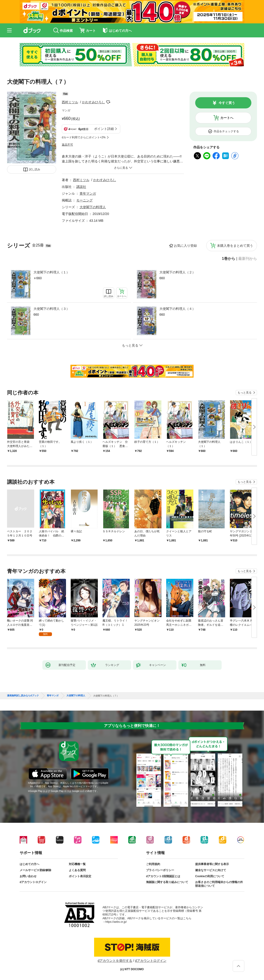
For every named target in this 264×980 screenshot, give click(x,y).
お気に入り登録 (185, 246)
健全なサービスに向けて (211, 870)
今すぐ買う (227, 103)
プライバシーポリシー (160, 870)
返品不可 (67, 145)
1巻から (229, 259)
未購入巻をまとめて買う (235, 246)
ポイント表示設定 (80, 876)
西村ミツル (70, 102)
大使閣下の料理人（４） (177, 309)
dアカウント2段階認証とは (163, 876)
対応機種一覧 (77, 864)
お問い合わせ (28, 876)
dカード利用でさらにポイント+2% (84, 137)
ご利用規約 (153, 864)
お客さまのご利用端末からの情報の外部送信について (219, 884)
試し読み (35, 169)
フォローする (108, 102)
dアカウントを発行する (115, 961)
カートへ (227, 118)
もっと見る (245, 393)
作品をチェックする (226, 131)
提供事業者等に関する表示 (212, 864)
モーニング (84, 200)
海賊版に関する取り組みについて (167, 882)
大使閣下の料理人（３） (51, 309)
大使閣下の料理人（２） (177, 272)
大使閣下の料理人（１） (51, 272)
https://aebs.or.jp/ (116, 922)
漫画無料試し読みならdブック (23, 696)
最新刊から (248, 259)
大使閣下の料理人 (93, 207)
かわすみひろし (93, 102)
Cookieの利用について (210, 876)
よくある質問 (77, 870)
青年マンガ (88, 193)
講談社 (81, 187)
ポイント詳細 (104, 129)
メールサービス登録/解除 (35, 870)
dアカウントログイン (33, 882)
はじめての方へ (29, 864)
